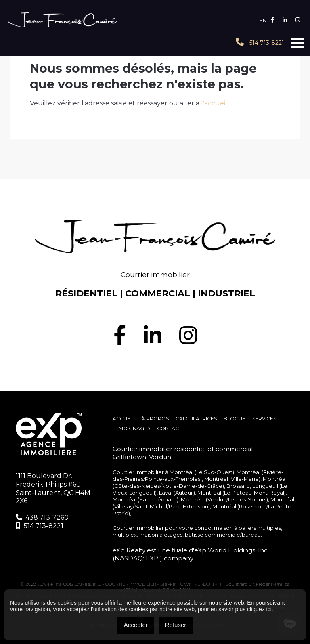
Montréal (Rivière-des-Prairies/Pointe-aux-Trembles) (198, 475)
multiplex (125, 535)
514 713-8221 (260, 42)
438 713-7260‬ (42, 517)
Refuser (176, 625)
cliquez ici (259, 609)
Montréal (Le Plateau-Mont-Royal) (242, 493)
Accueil (124, 418)
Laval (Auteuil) (177, 493)
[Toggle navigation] (297, 43)
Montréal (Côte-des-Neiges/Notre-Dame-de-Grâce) (200, 482)
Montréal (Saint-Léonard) (146, 499)
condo (203, 528)
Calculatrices (196, 418)
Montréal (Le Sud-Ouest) (202, 472)
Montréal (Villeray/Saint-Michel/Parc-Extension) (203, 503)
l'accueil (214, 103)
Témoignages (131, 428)
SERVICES (264, 418)
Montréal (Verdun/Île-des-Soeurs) (224, 499)
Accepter (136, 625)
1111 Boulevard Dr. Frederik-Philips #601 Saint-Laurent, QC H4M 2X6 (53, 488)
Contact (169, 428)
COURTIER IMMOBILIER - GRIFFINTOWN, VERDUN (160, 584)
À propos (155, 418)
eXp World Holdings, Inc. (231, 550)
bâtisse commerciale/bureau (223, 535)
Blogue (235, 418)
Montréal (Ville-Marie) (232, 479)
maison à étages (161, 535)
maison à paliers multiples (247, 528)
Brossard (238, 486)
